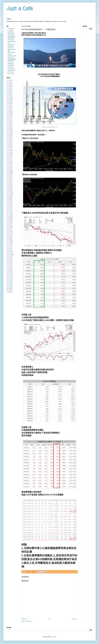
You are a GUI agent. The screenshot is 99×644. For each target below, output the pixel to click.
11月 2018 (9, 213)
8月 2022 (9, 137)
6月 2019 (9, 201)
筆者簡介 (9, 19)
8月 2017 (9, 238)
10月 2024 (9, 100)
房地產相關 (10, 40)
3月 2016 (9, 267)
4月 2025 (9, 90)
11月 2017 (9, 233)
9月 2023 (9, 115)
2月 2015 (9, 277)
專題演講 (10, 57)
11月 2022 (9, 132)
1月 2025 (9, 95)
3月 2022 (9, 146)
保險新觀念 (10, 44)
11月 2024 (9, 99)
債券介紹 (10, 67)
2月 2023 (9, 127)
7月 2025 (9, 85)
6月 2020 (9, 181)
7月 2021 (9, 159)
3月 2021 (9, 166)
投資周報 (10, 34)
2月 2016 (9, 269)
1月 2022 (9, 149)
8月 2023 (9, 117)
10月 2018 (9, 215)
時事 (9, 54)
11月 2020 (9, 173)
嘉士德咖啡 (10, 69)
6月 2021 (9, 161)
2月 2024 (9, 109)
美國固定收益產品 (12, 50)
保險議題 (10, 46)
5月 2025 (9, 88)
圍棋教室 (10, 64)
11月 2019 (9, 193)
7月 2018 (9, 220)
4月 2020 (9, 184)
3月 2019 (9, 206)
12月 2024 (9, 97)
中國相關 (10, 29)
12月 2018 (9, 211)
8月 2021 (9, 157)
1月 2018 (9, 230)
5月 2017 (9, 243)
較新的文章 (24, 619)
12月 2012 (9, 282)
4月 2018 (9, 225)
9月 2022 (9, 136)
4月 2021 (9, 164)
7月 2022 (9, 139)
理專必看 (10, 62)
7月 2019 (9, 200)
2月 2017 (9, 248)
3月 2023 (9, 125)
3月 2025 (9, 92)
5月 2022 (9, 142)
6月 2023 (9, 120)
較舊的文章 (75, 619)
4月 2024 (9, 105)
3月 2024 (9, 107)
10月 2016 (9, 255)
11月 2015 (9, 274)
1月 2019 (9, 210)
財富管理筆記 (11, 56)
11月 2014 (9, 279)
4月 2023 (9, 124)
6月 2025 (9, 87)
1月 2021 (9, 169)
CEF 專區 (10, 72)
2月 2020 (9, 188)
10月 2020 (9, 174)
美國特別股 (10, 52)
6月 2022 (9, 141)
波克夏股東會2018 (12, 42)
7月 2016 (9, 260)
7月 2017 (9, 240)
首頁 (49, 619)
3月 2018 (9, 226)
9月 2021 (9, 156)
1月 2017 (9, 250)
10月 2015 (9, 275)
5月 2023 (9, 122)
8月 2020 (9, 178)
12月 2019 (9, 191)
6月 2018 (9, 221)
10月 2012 (9, 284)
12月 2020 (9, 171)
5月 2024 (9, 104)
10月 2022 (9, 134)
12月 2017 (9, 232)
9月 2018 (9, 216)
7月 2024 (9, 102)
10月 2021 (9, 154)
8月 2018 (9, 218)
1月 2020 (9, 189)
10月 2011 (9, 285)
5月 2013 (9, 280)
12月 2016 (9, 252)
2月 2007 (9, 292)
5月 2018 (9, 223)
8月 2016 (9, 258)
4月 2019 (9, 205)
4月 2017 (9, 245)
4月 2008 (9, 290)
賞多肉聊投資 (11, 70)
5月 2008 (9, 289)
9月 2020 (9, 176)
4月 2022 (9, 144)
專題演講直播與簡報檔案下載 (12, 60)
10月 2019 (9, 194)
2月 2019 (9, 208)
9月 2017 (9, 237)
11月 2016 (9, 253)
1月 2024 (9, 110)
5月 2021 (9, 163)
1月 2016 (9, 270)
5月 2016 (9, 263)
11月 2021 (9, 152)
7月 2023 (9, 119)
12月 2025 (9, 80)
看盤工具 (10, 48)
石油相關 (10, 32)
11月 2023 (9, 112)
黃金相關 (10, 65)
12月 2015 (9, 272)
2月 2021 (9, 168)
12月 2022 (9, 131)
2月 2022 (9, 147)
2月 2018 (9, 228)
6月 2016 (9, 262)
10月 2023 (9, 114)
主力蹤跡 (10, 30)
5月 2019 (9, 203)
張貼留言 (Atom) (28, 621)
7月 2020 (9, 179)
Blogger (54, 637)
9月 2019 (9, 196)
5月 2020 (9, 183)
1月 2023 (9, 129)
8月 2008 (9, 287)
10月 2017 (9, 235)
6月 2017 (9, 242)
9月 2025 (9, 82)
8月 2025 (9, 83)
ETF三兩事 (10, 74)
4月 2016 (9, 265)
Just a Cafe (20, 9)
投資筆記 (10, 35)
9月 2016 (9, 257)
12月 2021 (9, 151)
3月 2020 (9, 186)
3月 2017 (9, 247)
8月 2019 (9, 198)
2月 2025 (9, 94)
